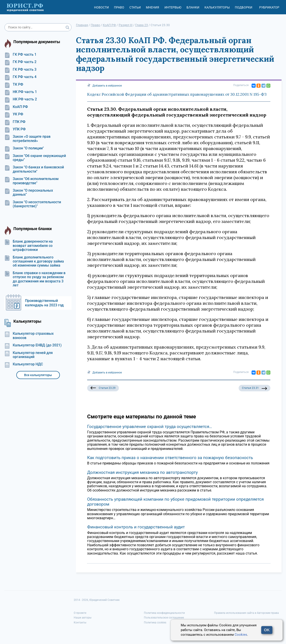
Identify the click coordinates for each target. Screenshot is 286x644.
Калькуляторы (217, 7)
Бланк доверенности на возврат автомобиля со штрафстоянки (29, 246)
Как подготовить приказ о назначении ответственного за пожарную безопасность (170, 458)
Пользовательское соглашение (164, 618)
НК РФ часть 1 (21, 92)
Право (119, 7)
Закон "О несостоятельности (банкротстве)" (33, 204)
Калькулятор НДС (24, 364)
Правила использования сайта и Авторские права (246, 613)
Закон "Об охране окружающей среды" (35, 158)
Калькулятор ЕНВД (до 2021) (33, 345)
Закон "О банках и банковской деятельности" (34, 169)
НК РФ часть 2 (21, 99)
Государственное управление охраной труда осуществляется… (150, 427)
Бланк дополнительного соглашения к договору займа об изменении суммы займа (34, 262)
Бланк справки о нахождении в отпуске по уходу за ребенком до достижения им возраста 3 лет (35, 279)
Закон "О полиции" (24, 148)
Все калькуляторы (38, 375)
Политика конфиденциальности (164, 613)
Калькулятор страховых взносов (29, 336)
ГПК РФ (15, 122)
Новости (101, 7)
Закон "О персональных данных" (29, 193)
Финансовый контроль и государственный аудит (136, 527)
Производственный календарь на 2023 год (44, 303)
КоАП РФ (16, 107)
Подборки (244, 7)
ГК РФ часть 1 (20, 55)
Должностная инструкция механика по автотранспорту (142, 472)
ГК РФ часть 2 (20, 62)
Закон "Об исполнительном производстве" (32, 181)
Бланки (193, 7)
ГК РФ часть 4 (20, 77)
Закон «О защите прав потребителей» (27, 139)
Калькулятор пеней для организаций (29, 355)
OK (267, 630)
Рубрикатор (269, 7)
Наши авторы (83, 618)
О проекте (80, 613)
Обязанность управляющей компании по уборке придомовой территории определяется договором (175, 502)
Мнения (152, 7)
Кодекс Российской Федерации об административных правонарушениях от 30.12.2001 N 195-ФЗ (177, 94)
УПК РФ (15, 129)
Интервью (173, 7)
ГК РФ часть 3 (20, 70)
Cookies (241, 635)
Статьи (135, 7)
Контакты (80, 623)
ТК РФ (14, 85)
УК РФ (14, 114)
